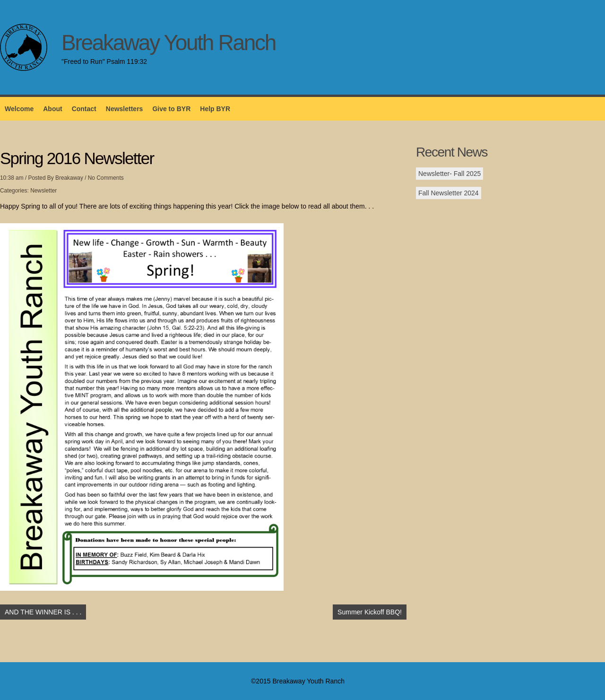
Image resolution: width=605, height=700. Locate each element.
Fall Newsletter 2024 (449, 193)
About (52, 109)
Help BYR (215, 109)
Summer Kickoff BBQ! (370, 612)
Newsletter (43, 191)
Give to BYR (171, 109)
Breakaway (69, 178)
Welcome (19, 109)
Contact (84, 109)
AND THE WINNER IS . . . (43, 612)
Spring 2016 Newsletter (77, 158)
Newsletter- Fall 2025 (449, 174)
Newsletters (125, 109)
